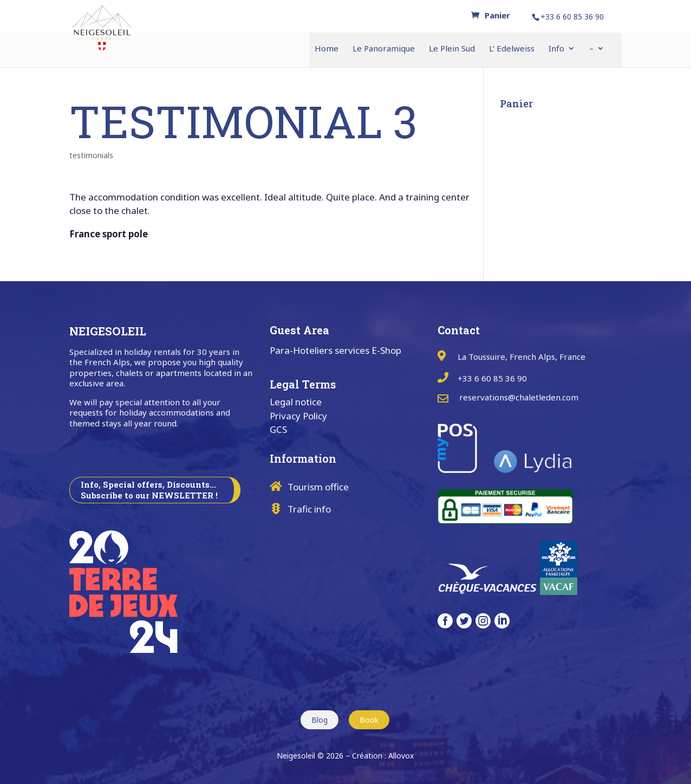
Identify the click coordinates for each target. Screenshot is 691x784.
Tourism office (318, 487)
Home (327, 49)
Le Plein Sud (452, 49)
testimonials (91, 155)
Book (369, 720)
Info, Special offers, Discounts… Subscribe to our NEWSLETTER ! (149, 490)
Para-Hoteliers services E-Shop (335, 350)
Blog (320, 720)
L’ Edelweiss (512, 49)
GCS (278, 429)
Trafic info (309, 509)
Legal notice (296, 402)
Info (556, 49)
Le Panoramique (384, 49)
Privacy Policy (298, 416)
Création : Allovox (383, 756)
